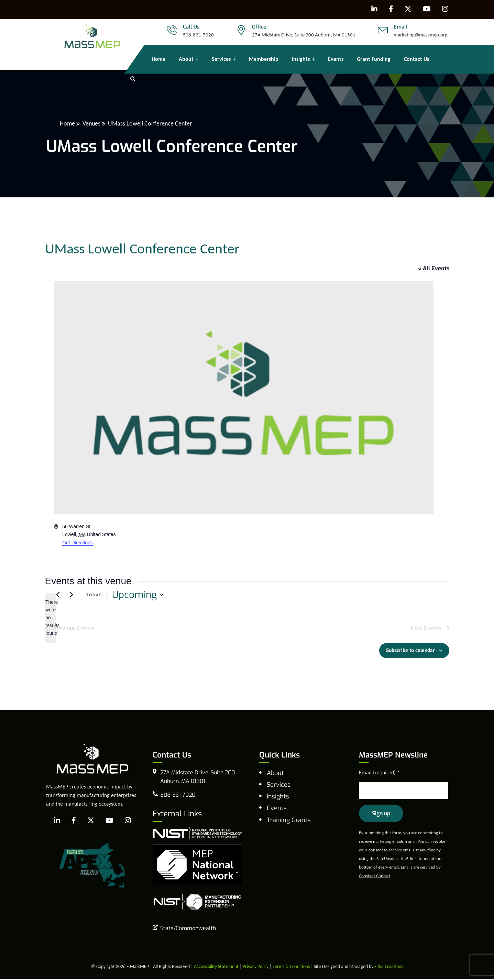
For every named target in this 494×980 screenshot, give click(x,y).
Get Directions (78, 543)
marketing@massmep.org (420, 35)
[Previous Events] (58, 595)
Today (94, 595)
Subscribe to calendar (410, 651)
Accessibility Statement (216, 967)
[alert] (51, 618)
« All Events (434, 268)
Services (279, 786)
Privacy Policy (256, 967)
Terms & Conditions (291, 967)
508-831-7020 (198, 35)
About (275, 774)
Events (277, 809)
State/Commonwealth (188, 929)
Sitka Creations (389, 967)
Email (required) (379, 774)
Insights (278, 797)
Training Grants (289, 821)
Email (400, 27)
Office (259, 27)
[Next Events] (72, 595)
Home (67, 123)
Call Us (191, 27)
